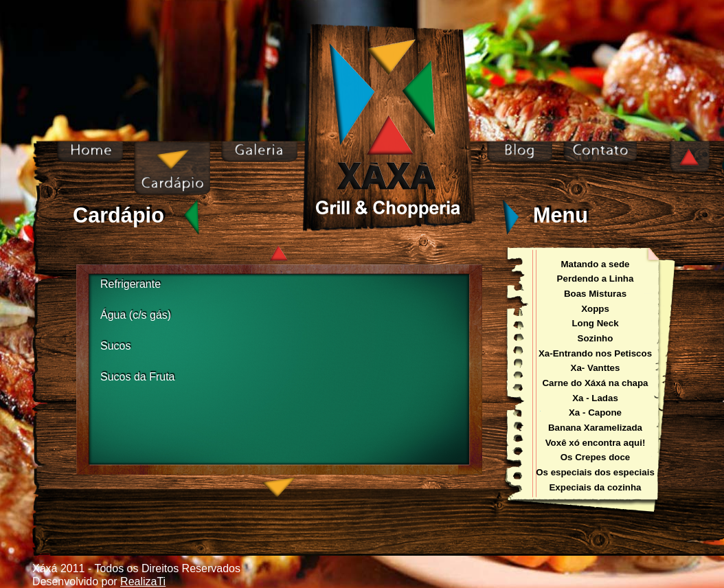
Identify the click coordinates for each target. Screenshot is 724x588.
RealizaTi (143, 581)
